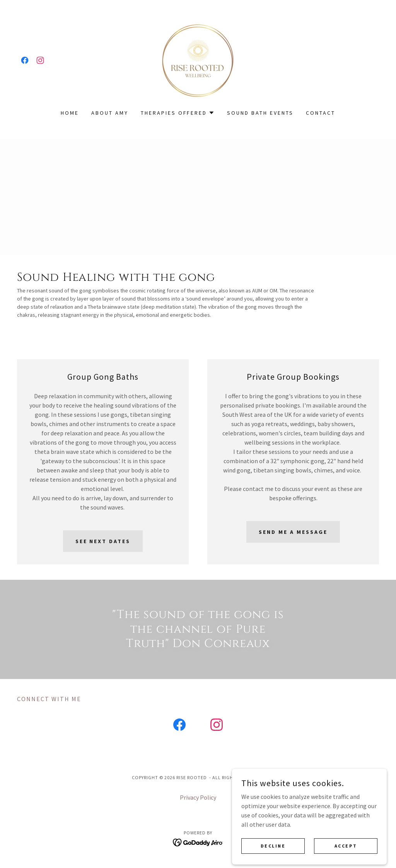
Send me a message (293, 532)
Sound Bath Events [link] (260, 113)
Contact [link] (321, 113)
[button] (178, 113)
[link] (25, 60)
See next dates (103, 541)
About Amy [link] (110, 113)
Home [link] (70, 113)
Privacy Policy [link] (198, 797)
